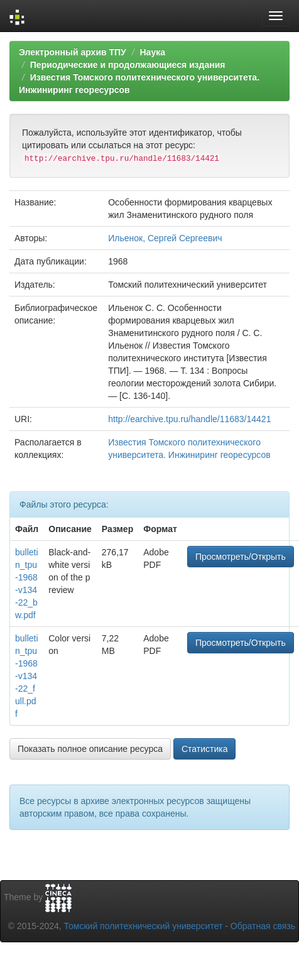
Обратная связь (263, 926)
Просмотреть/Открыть (241, 557)
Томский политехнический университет (144, 926)
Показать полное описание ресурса (90, 749)
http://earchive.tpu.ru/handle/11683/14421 (189, 419)
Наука (152, 52)
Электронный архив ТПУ (73, 52)
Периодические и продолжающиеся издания (128, 65)
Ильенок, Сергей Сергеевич (165, 238)
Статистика (205, 749)
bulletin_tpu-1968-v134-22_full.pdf (27, 676)
